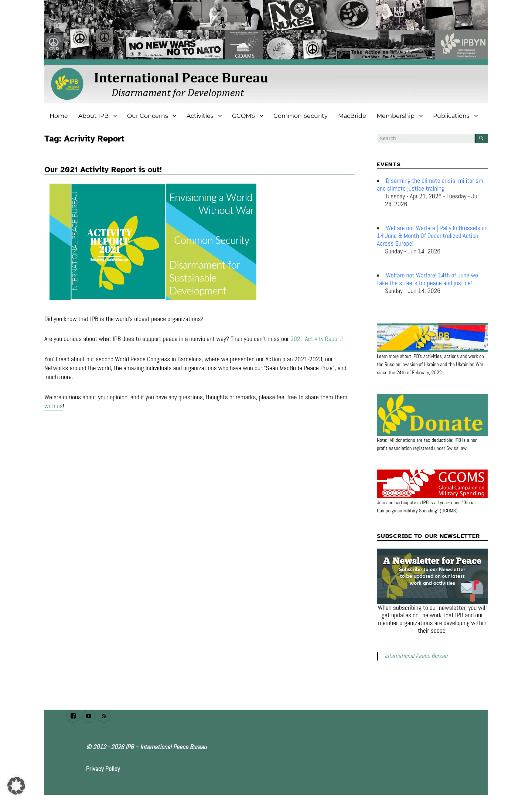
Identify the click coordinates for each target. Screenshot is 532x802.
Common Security (301, 116)
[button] (16, 786)
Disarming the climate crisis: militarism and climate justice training (430, 185)
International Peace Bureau (415, 656)
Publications (451, 116)
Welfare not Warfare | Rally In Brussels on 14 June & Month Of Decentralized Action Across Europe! (432, 236)
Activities (200, 116)
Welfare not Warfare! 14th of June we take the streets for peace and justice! (427, 279)
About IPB (93, 116)
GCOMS (243, 116)
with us (54, 407)
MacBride (352, 116)
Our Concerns (148, 116)
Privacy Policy (103, 768)
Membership (395, 116)
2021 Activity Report (316, 340)
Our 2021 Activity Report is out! (103, 170)
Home (59, 116)
